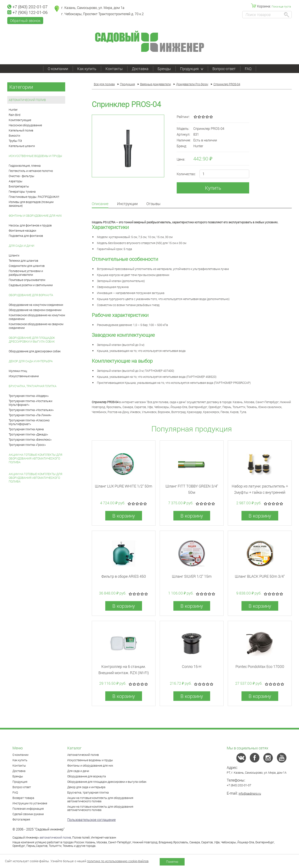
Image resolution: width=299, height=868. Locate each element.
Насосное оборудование (25, 125)
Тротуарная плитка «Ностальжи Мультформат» (31, 403)
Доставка (140, 69)
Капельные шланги (22, 146)
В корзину (124, 516)
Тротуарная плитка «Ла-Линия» (30, 415)
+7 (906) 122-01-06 (27, 12)
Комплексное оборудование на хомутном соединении (37, 317)
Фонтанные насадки (22, 230)
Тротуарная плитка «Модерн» (29, 396)
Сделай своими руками (28, 814)
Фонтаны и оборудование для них (35, 216)
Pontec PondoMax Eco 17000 (260, 666)
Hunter (13, 110)
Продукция (192, 69)
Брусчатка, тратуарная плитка (33, 386)
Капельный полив (21, 130)
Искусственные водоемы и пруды (35, 156)
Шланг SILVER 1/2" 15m (192, 576)
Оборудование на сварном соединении (35, 310)
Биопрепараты (19, 186)
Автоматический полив (27, 100)
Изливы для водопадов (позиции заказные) (31, 204)
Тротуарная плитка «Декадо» (28, 434)
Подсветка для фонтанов (26, 236)
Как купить (87, 69)
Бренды (164, 69)
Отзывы (153, 204)
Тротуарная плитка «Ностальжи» (31, 410)
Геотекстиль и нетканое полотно (31, 171)
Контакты (114, 69)
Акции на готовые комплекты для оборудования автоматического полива (36, 458)
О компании (58, 69)
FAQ (248, 69)
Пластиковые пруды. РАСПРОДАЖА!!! (34, 197)
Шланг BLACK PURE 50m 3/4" (260, 576)
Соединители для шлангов (27, 266)
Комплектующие (20, 120)
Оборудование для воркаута (31, 295)
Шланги (14, 255)
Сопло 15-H (192, 666)
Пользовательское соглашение (91, 820)
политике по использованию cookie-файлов (118, 861)
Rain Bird (15, 115)
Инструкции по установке (30, 803)
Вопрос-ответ (224, 69)
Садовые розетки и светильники (31, 285)
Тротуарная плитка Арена (26, 429)
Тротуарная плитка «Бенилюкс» (30, 439)
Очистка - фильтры (21, 176)
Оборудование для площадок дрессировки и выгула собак (32, 340)
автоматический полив (55, 837)
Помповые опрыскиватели (27, 280)
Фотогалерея (21, 819)
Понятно (172, 862)
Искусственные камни (24, 376)
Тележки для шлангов (23, 261)
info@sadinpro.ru (250, 793)
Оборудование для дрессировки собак (35, 351)
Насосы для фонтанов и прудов (30, 225)
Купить (213, 188)
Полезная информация (28, 809)
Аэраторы (16, 181)
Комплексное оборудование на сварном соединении (36, 326)
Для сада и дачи (21, 246)
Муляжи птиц (18, 371)
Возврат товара (23, 798)
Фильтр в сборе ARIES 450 (124, 576)
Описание (100, 204)
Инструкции (127, 204)
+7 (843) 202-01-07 (27, 7)
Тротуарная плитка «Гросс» (27, 445)
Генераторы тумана (22, 191)
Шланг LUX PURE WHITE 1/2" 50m (124, 486)
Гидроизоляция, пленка (25, 166)
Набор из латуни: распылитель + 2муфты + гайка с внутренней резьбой (260, 492)
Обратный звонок (25, 21)
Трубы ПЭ (15, 141)
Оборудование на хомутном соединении (36, 305)
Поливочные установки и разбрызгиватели (26, 273)
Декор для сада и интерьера (31, 361)
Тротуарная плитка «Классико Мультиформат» (29, 422)
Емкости (14, 136)
